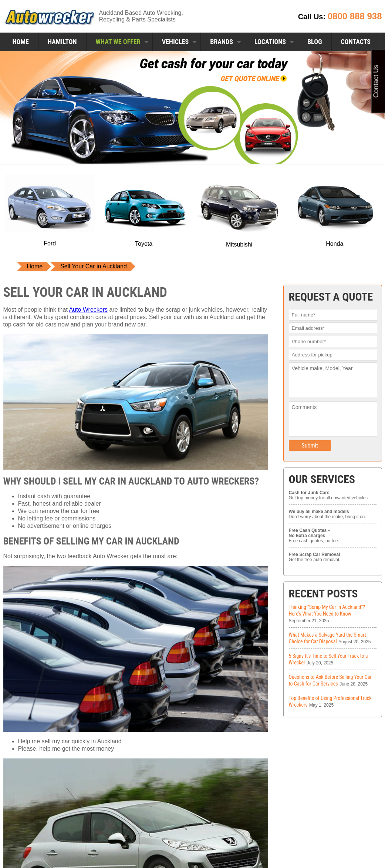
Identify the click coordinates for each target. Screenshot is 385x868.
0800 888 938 (355, 16)
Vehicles (175, 42)
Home (21, 42)
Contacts (356, 42)
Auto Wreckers (88, 310)
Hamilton (62, 42)
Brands (222, 42)
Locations (270, 42)
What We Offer (118, 42)
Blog (315, 42)
